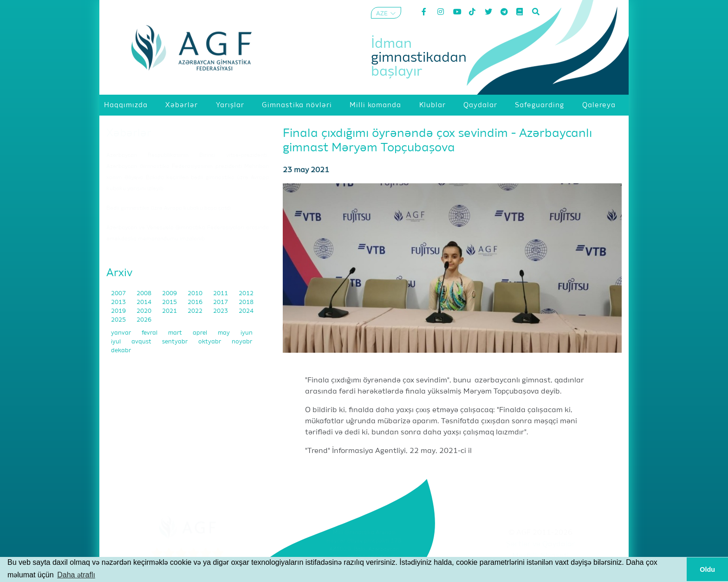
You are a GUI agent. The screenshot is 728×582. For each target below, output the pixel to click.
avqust (142, 342)
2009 (170, 294)
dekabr (121, 351)
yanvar (122, 333)
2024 (246, 311)
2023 (221, 311)
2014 (145, 302)
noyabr (242, 342)
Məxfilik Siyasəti (540, 556)
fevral (150, 333)
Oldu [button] (707, 569)
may (224, 333)
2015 (170, 302)
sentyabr (175, 342)
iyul (117, 342)
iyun (247, 333)
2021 (170, 311)
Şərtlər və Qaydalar (541, 544)
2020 (145, 311)
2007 (119, 294)
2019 (119, 311)
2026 (144, 320)
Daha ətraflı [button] (76, 575)
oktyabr (210, 342)
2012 (246, 294)
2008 (145, 294)
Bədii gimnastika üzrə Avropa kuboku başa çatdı (169, 208)
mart (176, 333)
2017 (221, 302)
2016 (196, 302)
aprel (201, 333)
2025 (119, 320)
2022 (196, 311)
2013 (119, 302)
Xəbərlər (129, 133)
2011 (221, 294)
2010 (196, 294)
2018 (246, 302)
